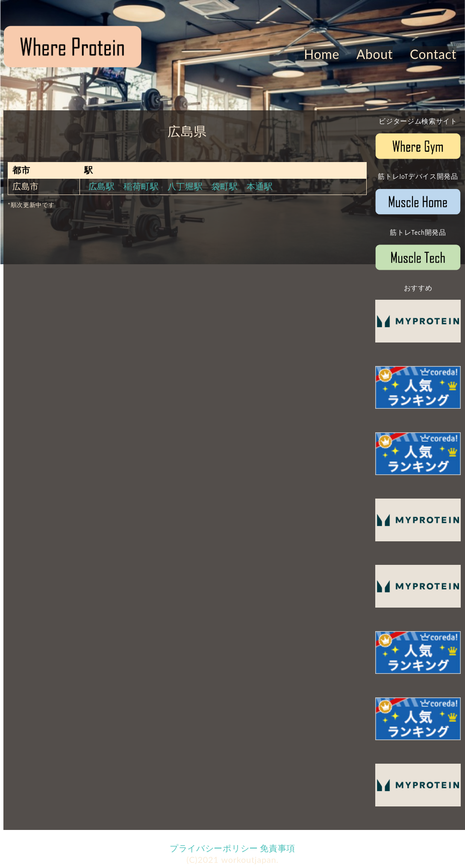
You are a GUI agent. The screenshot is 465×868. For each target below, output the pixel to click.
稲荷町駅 (141, 186)
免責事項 (278, 848)
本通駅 (260, 186)
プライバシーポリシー (214, 848)
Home (322, 54)
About (375, 54)
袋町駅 (225, 186)
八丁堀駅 (185, 186)
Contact (433, 54)
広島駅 (102, 186)
